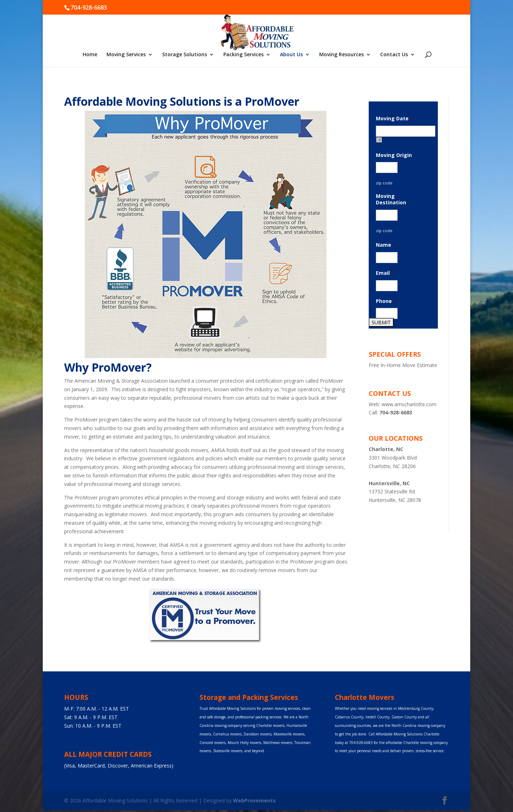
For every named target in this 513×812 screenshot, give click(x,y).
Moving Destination (391, 199)
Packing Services (243, 55)
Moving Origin (394, 155)
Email (385, 273)
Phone (386, 301)
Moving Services (126, 55)
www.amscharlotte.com (409, 404)
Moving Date (394, 119)
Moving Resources (341, 55)
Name (386, 245)
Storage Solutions (185, 55)
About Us (291, 55)
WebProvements (254, 800)
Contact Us (394, 55)
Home (90, 55)
